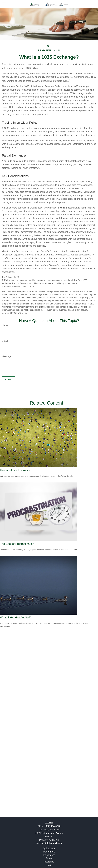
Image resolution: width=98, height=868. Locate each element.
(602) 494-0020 (53, 826)
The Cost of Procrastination (17, 544)
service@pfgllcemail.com (49, 843)
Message (7, 356)
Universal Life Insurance (15, 470)
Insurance (49, 862)
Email (5, 341)
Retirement (49, 852)
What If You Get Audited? (16, 617)
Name (5, 325)
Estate (49, 858)
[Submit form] (9, 380)
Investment (49, 855)
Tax (49, 865)
